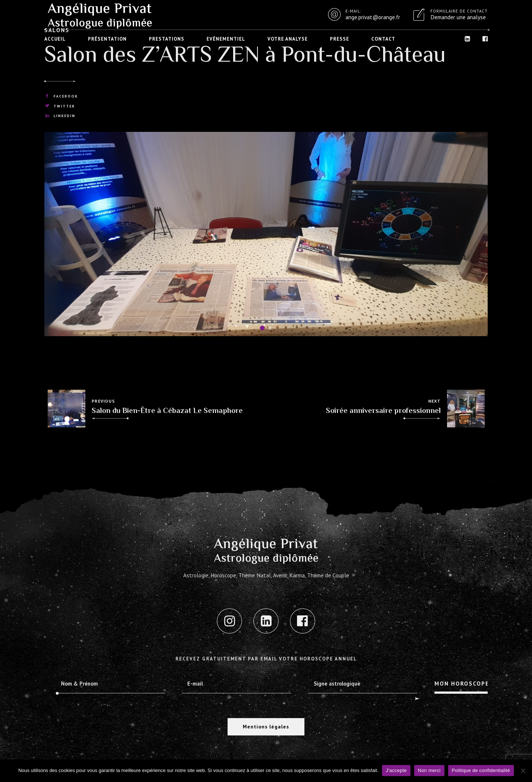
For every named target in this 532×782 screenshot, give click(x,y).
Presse (340, 39)
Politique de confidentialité (481, 770)
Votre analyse (288, 39)
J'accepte (396, 770)
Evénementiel (226, 39)
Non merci (429, 770)
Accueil (55, 39)
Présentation (107, 39)
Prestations (167, 39)
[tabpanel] (266, 234)
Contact (383, 39)
